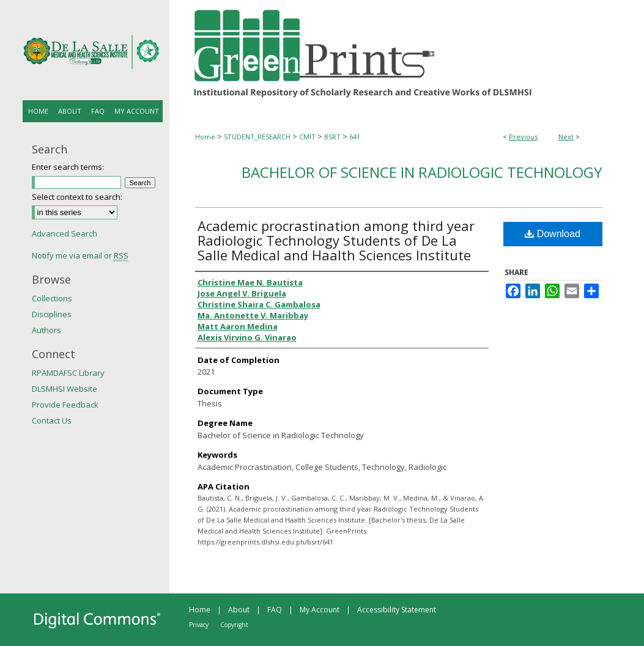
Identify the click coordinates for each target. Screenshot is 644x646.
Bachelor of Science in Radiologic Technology (422, 172)
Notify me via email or (80, 255)
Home (205, 137)
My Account (320, 610)
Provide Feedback (65, 405)
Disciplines (52, 314)
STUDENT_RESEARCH (257, 137)
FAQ (275, 610)
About (239, 610)
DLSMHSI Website (65, 389)
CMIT (307, 137)
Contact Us (52, 420)
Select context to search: (77, 197)
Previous (523, 137)
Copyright (234, 625)
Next (566, 137)
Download (553, 234)
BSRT (332, 137)
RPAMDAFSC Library (68, 373)
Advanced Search (65, 233)
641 (355, 137)
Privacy (199, 625)
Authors (46, 330)
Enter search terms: (68, 167)
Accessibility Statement (397, 610)
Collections (52, 298)
